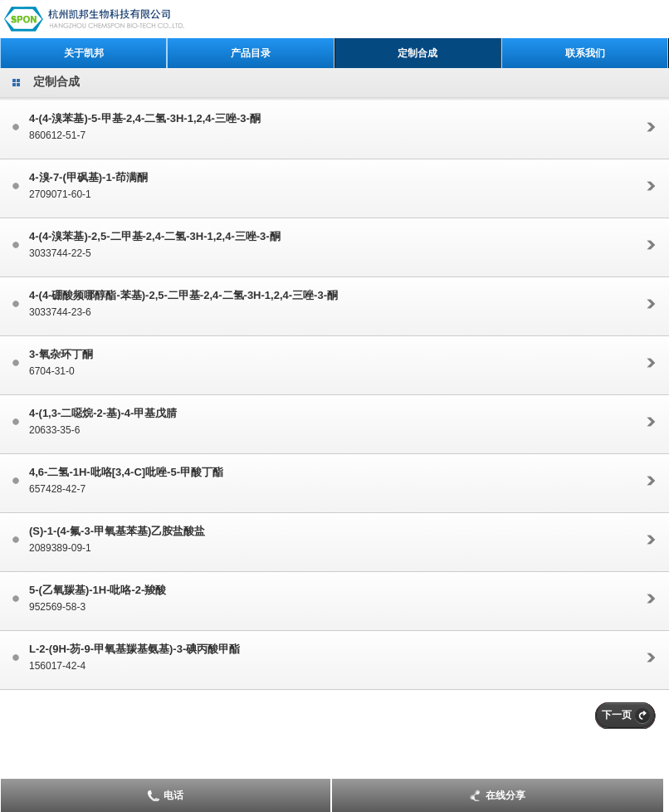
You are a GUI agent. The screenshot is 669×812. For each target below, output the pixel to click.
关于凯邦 (84, 53)
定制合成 (418, 53)
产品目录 (251, 53)
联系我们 (585, 53)
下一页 (617, 715)
